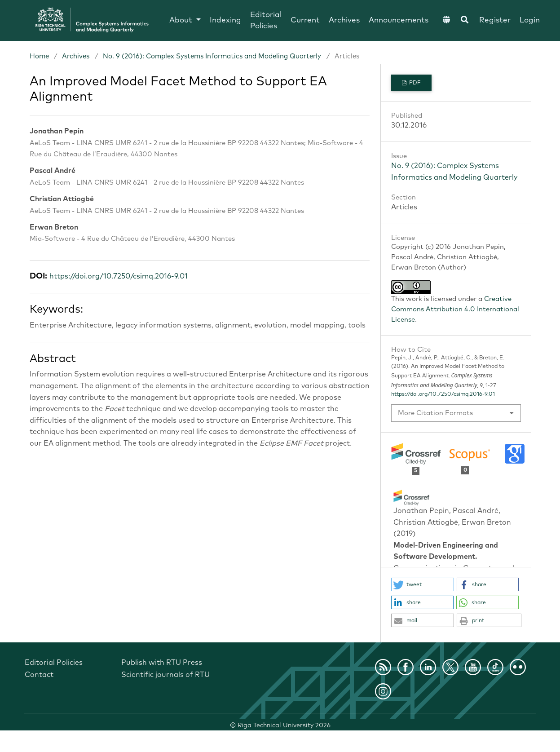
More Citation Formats (435, 413)
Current (305, 20)
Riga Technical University (284, 725)
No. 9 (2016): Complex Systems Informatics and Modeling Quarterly (212, 56)
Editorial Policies (266, 21)
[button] (423, 584)
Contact (39, 675)
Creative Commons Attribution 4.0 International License (455, 309)
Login (530, 20)
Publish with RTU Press (162, 663)
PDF (414, 83)
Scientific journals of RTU (165, 675)
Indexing (225, 20)
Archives (344, 20)
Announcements (399, 20)
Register (495, 20)
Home (39, 56)
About (182, 20)
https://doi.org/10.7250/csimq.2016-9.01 (119, 276)
